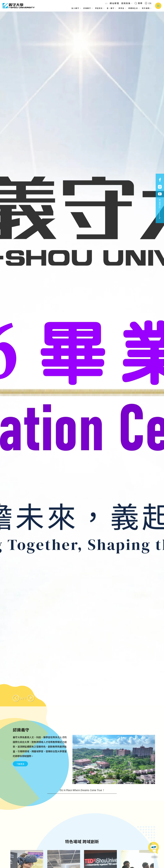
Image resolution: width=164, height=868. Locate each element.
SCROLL (160, 209)
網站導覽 (114, 3)
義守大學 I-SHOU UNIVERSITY (19, 6)
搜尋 (139, 3)
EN (148, 3)
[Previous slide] (16, 698)
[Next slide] (31, 698)
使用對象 (127, 3)
